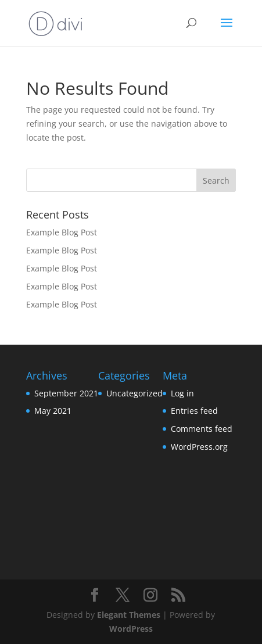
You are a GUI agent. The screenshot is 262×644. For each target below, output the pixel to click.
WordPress (131, 629)
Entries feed (194, 411)
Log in (182, 393)
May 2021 (53, 411)
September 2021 (66, 393)
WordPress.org (199, 447)
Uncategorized (134, 393)
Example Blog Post (62, 232)
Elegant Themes (129, 615)
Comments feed (202, 429)
